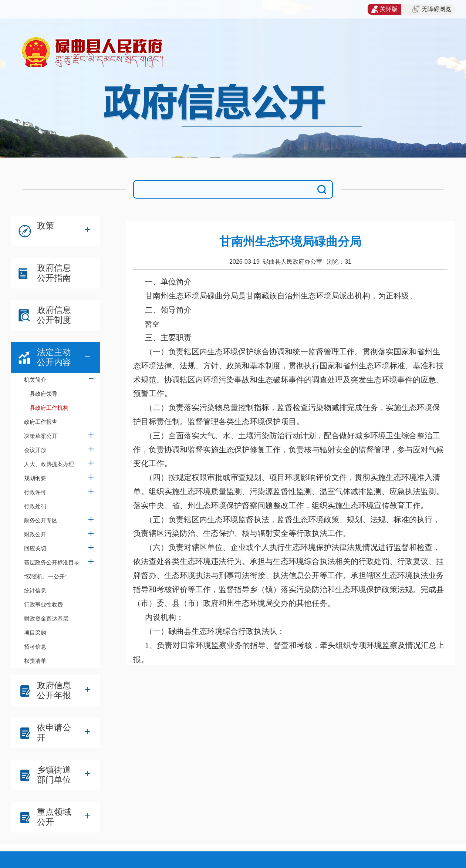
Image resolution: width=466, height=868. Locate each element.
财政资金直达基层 (46, 619)
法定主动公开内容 (54, 357)
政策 (45, 226)
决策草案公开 (41, 436)
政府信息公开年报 (54, 690)
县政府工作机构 (49, 408)
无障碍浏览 (432, 9)
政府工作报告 (41, 422)
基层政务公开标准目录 (52, 562)
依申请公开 (54, 732)
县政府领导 (43, 394)
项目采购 (35, 633)
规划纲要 (35, 478)
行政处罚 (35, 506)
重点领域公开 (54, 817)
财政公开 (35, 534)
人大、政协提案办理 (49, 464)
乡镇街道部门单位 (54, 775)
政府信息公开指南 (54, 273)
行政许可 (35, 492)
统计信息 (35, 590)
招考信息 (35, 647)
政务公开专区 (41, 520)
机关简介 (35, 380)
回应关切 (35, 548)
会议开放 (35, 450)
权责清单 (35, 661)
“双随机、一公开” (45, 576)
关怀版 (384, 9)
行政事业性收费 (43, 604)
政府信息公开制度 (54, 315)
